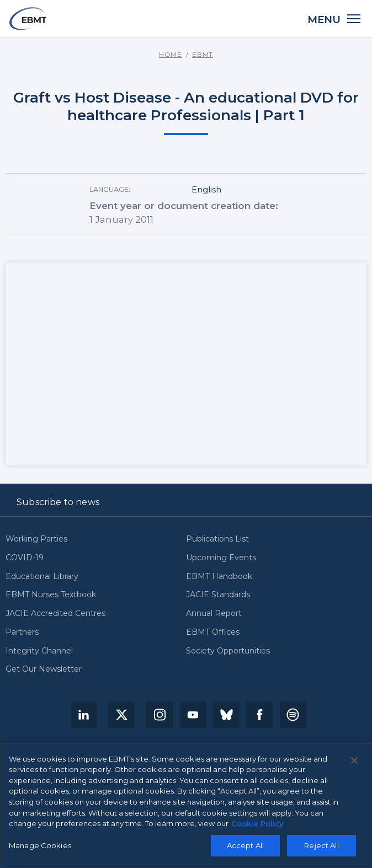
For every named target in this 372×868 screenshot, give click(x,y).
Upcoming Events (221, 558)
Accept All (245, 845)
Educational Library (42, 577)
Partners (22, 632)
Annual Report (214, 614)
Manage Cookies (40, 845)
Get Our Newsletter (44, 669)
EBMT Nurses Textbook (51, 595)
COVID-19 (25, 558)
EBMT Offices (213, 632)
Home (171, 55)
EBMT (203, 55)
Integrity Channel (39, 651)
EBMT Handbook (219, 577)
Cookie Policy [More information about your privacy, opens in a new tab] (257, 823)
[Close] (354, 760)
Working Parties (36, 539)
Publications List (217, 539)
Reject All (321, 845)
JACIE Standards (218, 595)
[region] (186, 805)
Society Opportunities (228, 651)
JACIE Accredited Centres (55, 614)
